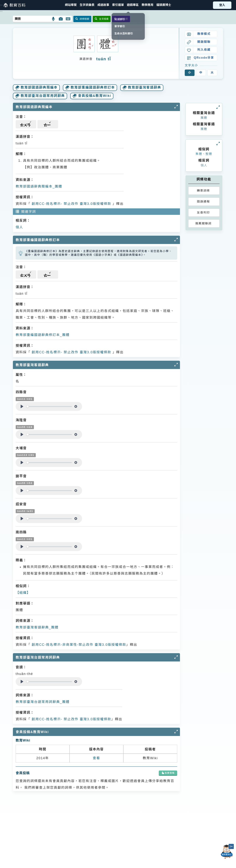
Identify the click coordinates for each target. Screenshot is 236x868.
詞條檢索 (82, 19)
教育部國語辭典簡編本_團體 (39, 186)
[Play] (22, 406)
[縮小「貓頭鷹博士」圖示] (231, 846)
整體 (209, 154)
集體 (199, 154)
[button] (118, 5)
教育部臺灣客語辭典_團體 (37, 627)
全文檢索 (102, 19)
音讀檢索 (121, 19)
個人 (19, 227)
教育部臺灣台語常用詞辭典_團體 (43, 702)
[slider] (49, 407)
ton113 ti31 (26, 455)
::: (1, 5)
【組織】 (23, 593)
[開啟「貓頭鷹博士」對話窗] (227, 852)
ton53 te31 (25, 511)
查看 (96, 758)
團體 (204, 118)
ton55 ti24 (25, 427)
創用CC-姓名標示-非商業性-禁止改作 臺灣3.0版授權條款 (78, 645)
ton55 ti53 (25, 483)
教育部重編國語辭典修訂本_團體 (43, 335)
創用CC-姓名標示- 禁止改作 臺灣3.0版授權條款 (71, 204)
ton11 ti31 (25, 399)
